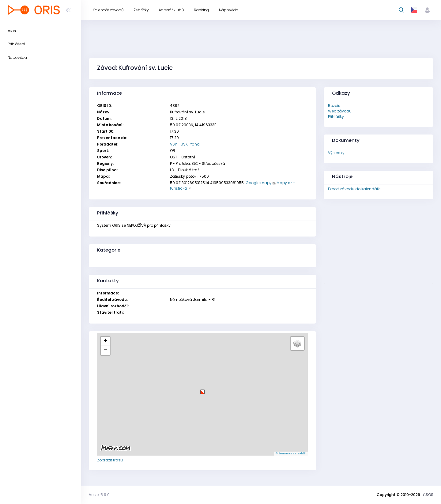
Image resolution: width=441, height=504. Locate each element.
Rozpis (334, 106)
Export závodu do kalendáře (354, 189)
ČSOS (428, 495)
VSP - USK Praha (185, 144)
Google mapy (259, 183)
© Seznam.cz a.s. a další (291, 453)
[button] (202, 390)
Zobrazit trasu (110, 460)
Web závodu (340, 111)
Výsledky (336, 153)
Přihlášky (336, 117)
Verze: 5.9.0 (99, 495)
